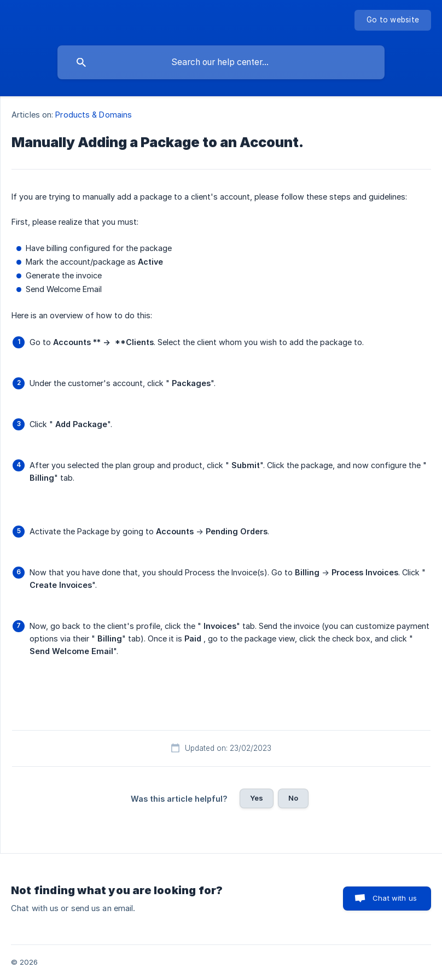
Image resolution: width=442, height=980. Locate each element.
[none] (393, 20)
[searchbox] (221, 62)
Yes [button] (257, 798)
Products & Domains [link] (94, 115)
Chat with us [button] (395, 898)
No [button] (293, 798)
